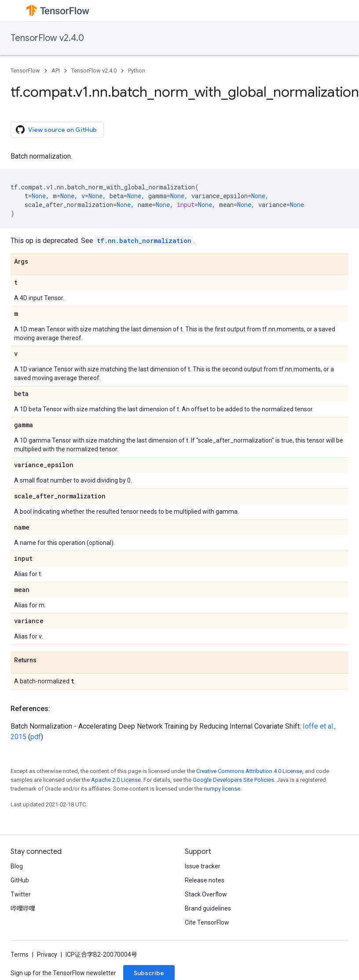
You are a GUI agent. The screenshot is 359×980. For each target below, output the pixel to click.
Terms (20, 955)
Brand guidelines (208, 908)
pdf (36, 737)
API (56, 71)
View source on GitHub (56, 130)
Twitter (21, 894)
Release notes (205, 880)
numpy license (222, 789)
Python (137, 71)
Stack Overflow (206, 894)
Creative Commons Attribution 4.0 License (249, 771)
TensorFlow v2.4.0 (47, 38)
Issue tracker (203, 866)
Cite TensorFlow (207, 922)
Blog (17, 866)
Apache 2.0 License (116, 780)
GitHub (20, 880)
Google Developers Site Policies (233, 780)
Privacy (47, 955)
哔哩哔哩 (23, 908)
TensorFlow (25, 71)
